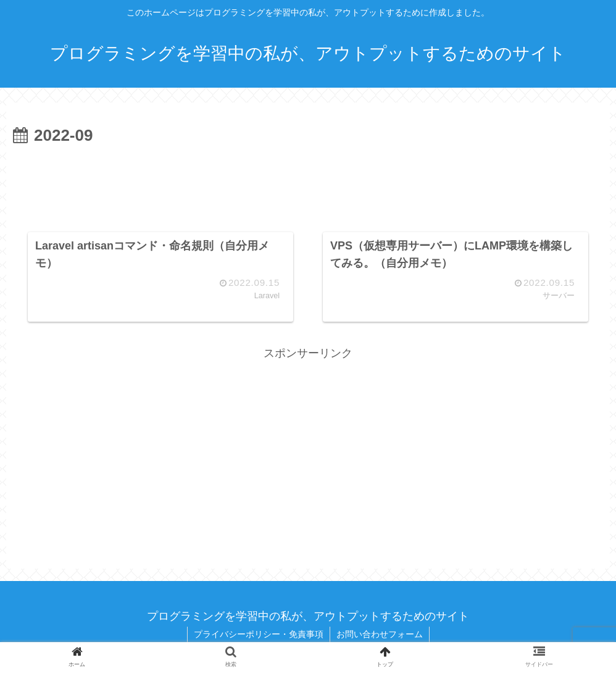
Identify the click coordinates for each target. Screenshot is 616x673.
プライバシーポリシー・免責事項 (259, 634)
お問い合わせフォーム (380, 634)
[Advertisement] (308, 184)
